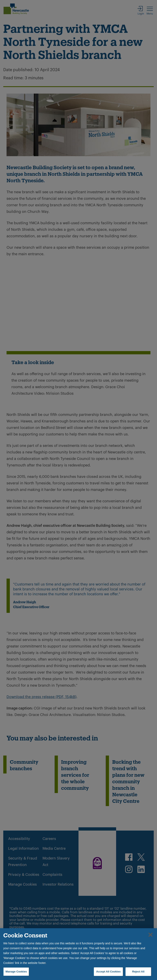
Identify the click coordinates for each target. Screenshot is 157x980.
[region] (78, 954)
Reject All (138, 972)
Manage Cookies (16, 972)
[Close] (150, 935)
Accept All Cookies (108, 972)
